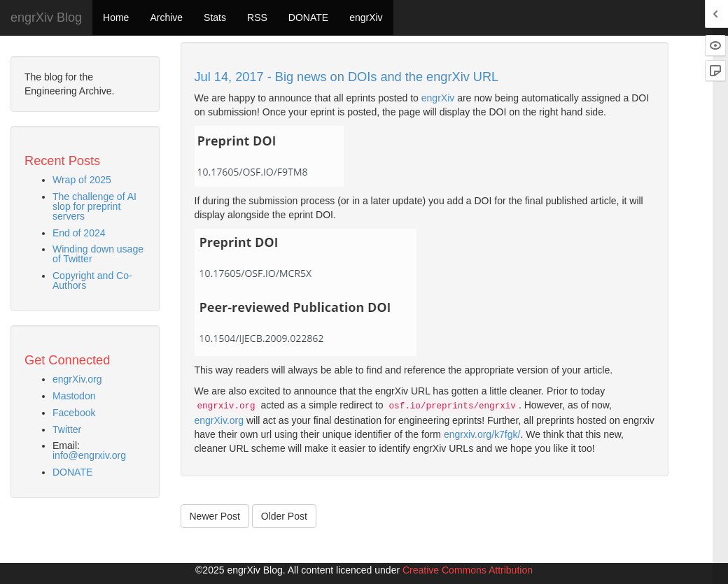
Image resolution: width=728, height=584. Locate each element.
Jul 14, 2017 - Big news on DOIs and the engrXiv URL (347, 77)
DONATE (308, 17)
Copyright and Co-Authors (92, 280)
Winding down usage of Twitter (98, 254)
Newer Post (215, 516)
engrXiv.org (77, 379)
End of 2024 (79, 233)
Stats (215, 17)
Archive (166, 17)
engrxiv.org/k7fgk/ (482, 434)
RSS (257, 17)
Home (116, 17)
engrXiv (366, 17)
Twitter (67, 429)
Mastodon (74, 396)
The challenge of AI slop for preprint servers (94, 206)
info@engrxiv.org (89, 455)
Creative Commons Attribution (468, 570)
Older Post (284, 516)
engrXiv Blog (46, 17)
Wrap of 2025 (82, 180)
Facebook (74, 413)
